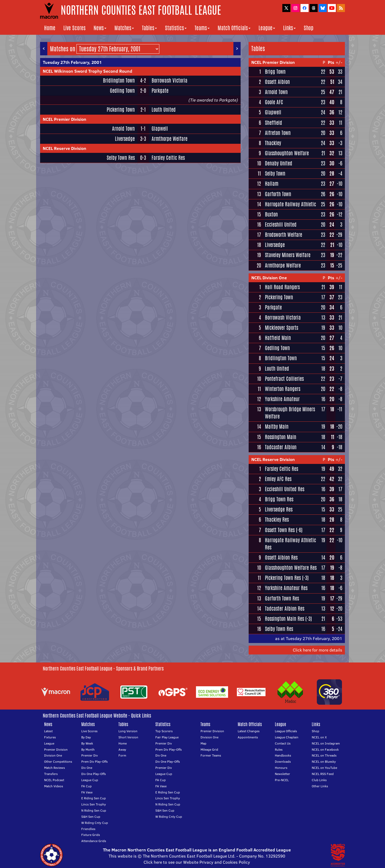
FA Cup (86, 786)
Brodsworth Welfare (284, 235)
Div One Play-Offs (94, 774)
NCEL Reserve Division (65, 148)
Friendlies (88, 829)
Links (289, 28)
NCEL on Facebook (325, 749)
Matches (124, 28)
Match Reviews (55, 768)
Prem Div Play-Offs (95, 762)
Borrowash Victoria (170, 80)
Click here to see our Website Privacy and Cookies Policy (197, 862)
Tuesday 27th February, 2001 (72, 62)
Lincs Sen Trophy (94, 804)
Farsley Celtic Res (168, 158)
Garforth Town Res (282, 598)
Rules (279, 749)
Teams (202, 28)
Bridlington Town (119, 80)
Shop (309, 28)
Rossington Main (281, 437)
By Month (88, 749)
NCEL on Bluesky (324, 762)
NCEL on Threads (324, 755)
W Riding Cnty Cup (95, 823)
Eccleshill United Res (285, 489)
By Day (86, 737)
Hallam (272, 184)
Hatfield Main (278, 338)
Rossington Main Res (284, 619)
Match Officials (234, 28)
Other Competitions (58, 762)
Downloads (283, 762)
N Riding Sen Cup (94, 810)
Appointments (248, 737)
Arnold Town (123, 129)
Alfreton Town (278, 133)
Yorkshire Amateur (282, 399)
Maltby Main (277, 427)
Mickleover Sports (282, 328)
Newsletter (282, 774)
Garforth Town (278, 194)
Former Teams (211, 755)
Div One (87, 768)
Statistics (176, 28)
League (267, 28)
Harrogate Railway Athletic (290, 204)
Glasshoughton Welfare (287, 153)
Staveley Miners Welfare (288, 255)
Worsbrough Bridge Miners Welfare (290, 413)
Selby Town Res (121, 158)
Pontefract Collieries (284, 379)
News (100, 28)
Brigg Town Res (279, 499)
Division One (53, 755)
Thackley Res (277, 520)
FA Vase (87, 792)
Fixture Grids (91, 835)
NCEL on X (319, 737)
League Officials (286, 731)
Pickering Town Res (283, 578)
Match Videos (54, 786)
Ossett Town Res (280, 530)
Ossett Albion (277, 82)
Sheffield (274, 123)
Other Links (320, 786)
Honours (281, 768)
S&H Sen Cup (91, 817)
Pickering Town (121, 110)
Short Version (128, 737)
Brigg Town (275, 72)
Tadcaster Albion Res (285, 609)
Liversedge (125, 139)
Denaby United (279, 163)
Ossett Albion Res (281, 557)
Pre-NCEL (282, 780)
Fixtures (50, 737)
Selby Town (275, 173)
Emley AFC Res (278, 479)
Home (50, 28)
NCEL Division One (269, 278)
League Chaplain (287, 737)
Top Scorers (164, 731)
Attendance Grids (94, 841)
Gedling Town (122, 91)
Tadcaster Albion (281, 447)
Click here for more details (317, 650)
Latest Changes (249, 731)
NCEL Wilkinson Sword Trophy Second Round (88, 71)
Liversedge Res (279, 509)
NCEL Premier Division (65, 119)
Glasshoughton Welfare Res (291, 568)
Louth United (164, 110)
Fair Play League (167, 737)
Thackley (273, 143)
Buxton (271, 214)
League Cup (90, 780)
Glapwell (160, 129)
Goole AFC (274, 102)
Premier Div (90, 755)
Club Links (319, 780)
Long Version (128, 731)
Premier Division (56, 749)
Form (122, 755)
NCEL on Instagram (326, 743)
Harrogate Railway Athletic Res (290, 544)
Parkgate (160, 91)
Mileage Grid (209, 749)
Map (203, 743)
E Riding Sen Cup (94, 798)
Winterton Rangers (283, 389)
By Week (87, 743)
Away (122, 749)
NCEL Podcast (54, 780)
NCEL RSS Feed (323, 774)
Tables (149, 28)
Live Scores (74, 28)
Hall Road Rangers (282, 287)
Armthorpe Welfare (170, 139)
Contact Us (283, 743)
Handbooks (283, 755)
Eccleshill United (281, 224)
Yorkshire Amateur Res (286, 588)
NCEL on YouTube (324, 768)
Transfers (51, 774)
